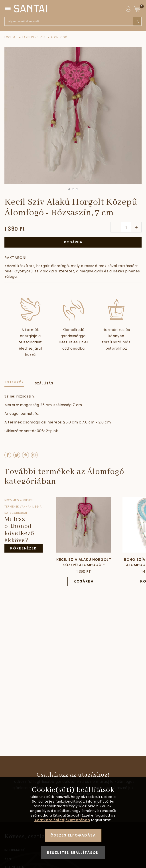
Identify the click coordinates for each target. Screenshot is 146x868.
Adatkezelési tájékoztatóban (62, 820)
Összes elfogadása (73, 835)
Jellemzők (14, 382)
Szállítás (44, 383)
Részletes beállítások (73, 853)
